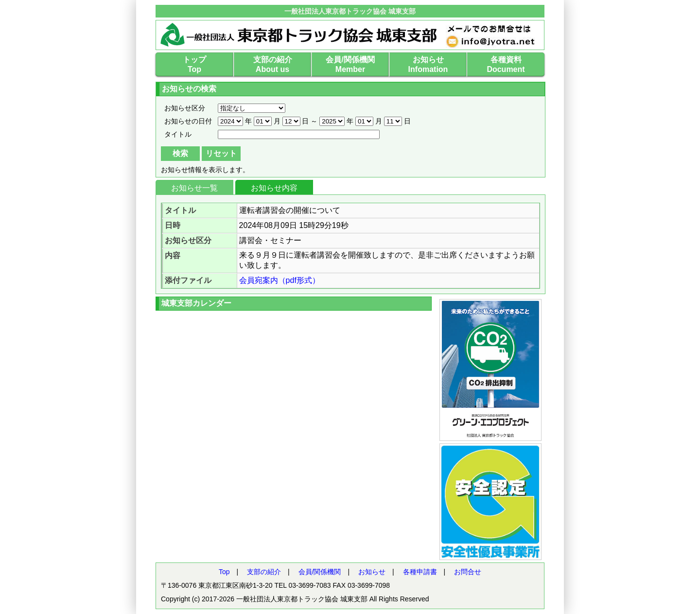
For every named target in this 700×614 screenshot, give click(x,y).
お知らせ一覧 (194, 188)
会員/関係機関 (320, 572)
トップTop (194, 64)
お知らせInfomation (428, 64)
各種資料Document (506, 64)
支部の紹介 (264, 572)
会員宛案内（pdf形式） (280, 280)
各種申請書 (420, 572)
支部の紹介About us (273, 64)
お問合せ (468, 572)
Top (224, 572)
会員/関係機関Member (350, 64)
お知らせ (372, 572)
